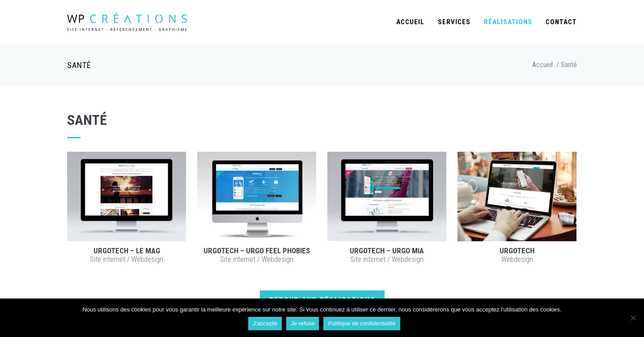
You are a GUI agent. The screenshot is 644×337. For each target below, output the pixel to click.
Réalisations (508, 22)
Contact (561, 22)
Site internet (108, 259)
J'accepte (265, 323)
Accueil (410, 22)
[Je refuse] (633, 318)
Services (454, 22)
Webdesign (147, 259)
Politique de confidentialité (362, 323)
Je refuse (303, 323)
